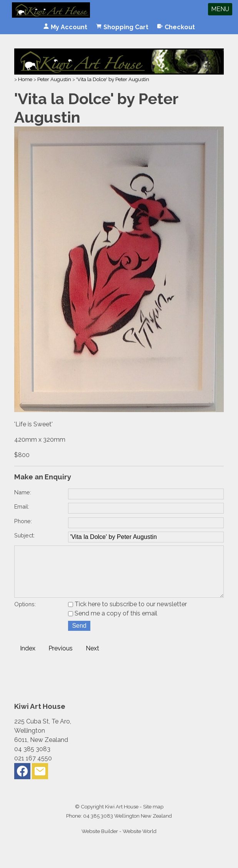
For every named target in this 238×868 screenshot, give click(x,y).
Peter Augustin (54, 79)
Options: (25, 615)
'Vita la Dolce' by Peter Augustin (113, 79)
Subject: (24, 535)
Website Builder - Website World (119, 842)
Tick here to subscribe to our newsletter (127, 615)
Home (25, 79)
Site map (153, 817)
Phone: (23, 521)
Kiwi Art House (122, 817)
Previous (61, 659)
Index (28, 659)
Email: (22, 506)
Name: (23, 492)
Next (92, 659)
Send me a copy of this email (113, 624)
